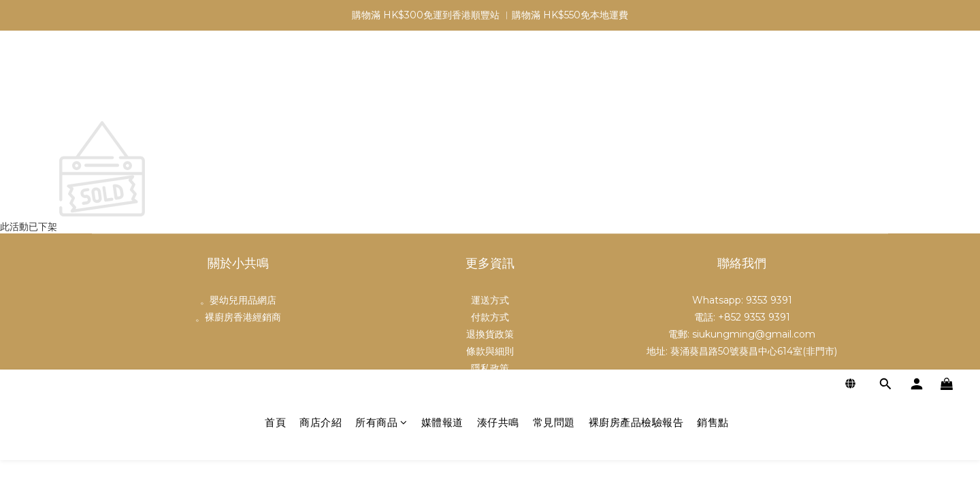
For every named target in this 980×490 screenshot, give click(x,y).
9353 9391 (769, 300)
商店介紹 (321, 83)
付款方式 (490, 317)
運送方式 (490, 300)
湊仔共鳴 (498, 83)
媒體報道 (442, 83)
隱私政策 (490, 368)
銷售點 (713, 83)
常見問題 (554, 83)
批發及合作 (490, 385)
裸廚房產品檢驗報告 (636, 83)
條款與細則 (490, 351)
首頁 (275, 83)
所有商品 (381, 83)
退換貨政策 (490, 334)
